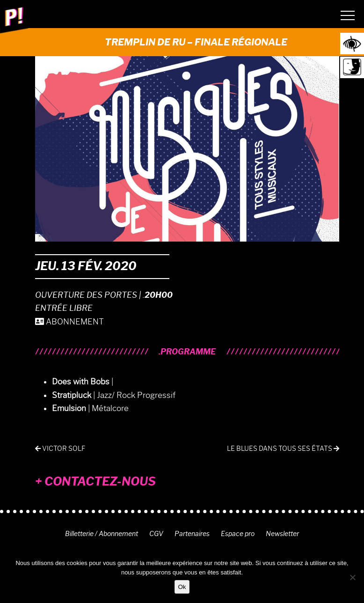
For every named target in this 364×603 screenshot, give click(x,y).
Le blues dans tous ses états (283, 449)
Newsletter (282, 534)
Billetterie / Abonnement (102, 534)
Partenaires (192, 534)
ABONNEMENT (69, 322)
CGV (156, 534)
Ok (182, 587)
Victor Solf (60, 449)
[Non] (352, 577)
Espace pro (238, 534)
